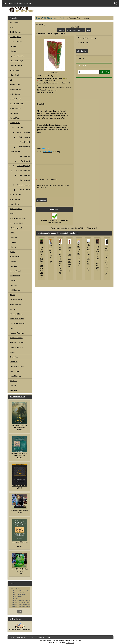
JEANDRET (70, 643)
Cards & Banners (15, 376)
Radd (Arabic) (20, 175)
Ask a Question (82, 51)
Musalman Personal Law (20, 503)
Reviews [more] (15, 619)
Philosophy (13, 51)
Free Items (13, 390)
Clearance (13, 386)
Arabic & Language (49, 18)
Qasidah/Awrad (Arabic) (20, 171)
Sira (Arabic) (61, 18)
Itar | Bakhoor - (15, 371)
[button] (116, 3)
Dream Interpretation (17, 319)
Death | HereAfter (16, 108)
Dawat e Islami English (17, 218)
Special (12, 637)
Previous (61, 30)
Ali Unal (20, 599)
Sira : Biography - (15, 37)
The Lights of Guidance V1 (20, 532)
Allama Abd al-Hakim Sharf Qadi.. (20, 603)
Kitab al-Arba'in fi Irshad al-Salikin (20, 562)
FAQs (49, 637)
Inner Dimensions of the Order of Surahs (20, 446)
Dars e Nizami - (15, 123)
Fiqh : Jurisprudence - (17, 56)
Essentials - (14, 362)
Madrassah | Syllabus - (17, 343)
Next (89, 30)
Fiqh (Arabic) (20, 161)
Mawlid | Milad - (15, 85)
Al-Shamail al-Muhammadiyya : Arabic (107, 258)
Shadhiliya (13, 266)
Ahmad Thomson (20, 593)
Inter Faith (13, 285)
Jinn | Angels (14, 113)
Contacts (41, 637)
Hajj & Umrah (14, 70)
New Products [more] (17, 397)
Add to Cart (105, 72)
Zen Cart (78, 640)
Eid (11, 80)
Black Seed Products (17, 367)
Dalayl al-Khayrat (15, 89)
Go (20, 612)
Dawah (12, 214)
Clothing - (13, 352)
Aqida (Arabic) (20, 156)
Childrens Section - (16, 338)
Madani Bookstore (59, 640)
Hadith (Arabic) (20, 147)
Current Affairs (15, 276)
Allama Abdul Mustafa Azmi (20, 607)
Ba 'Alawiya (13, 242)
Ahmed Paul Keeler (20, 595)
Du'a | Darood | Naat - (17, 104)
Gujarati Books (15, 199)
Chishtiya (13, 247)
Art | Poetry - (14, 309)
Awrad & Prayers (15, 99)
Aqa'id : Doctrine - (16, 42)
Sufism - (12, 233)
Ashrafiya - (13, 238)
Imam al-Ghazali (15, 271)
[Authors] (20, 598)
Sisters (12, 328)
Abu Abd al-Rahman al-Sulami (20, 591)
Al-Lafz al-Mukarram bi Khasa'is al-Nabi (88, 254)
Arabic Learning (20, 137)
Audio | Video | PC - (16, 347)
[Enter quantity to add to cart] (89, 72)
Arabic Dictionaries (20, 132)
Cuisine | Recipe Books (17, 324)
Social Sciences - (15, 290)
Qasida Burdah (15, 94)
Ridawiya (13, 261)
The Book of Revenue (20, 475)
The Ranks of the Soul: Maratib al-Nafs (20, 415)
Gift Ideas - (13, 381)
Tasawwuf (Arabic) (20, 166)
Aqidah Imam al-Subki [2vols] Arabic (60, 257)
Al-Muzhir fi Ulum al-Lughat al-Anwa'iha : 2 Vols (42, 259)
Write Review (42, 200)
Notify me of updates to (54, 219)
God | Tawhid (14, 22)
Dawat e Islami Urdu (16, 223)
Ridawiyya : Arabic (20, 185)
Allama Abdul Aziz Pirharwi (20, 605)
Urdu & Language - (16, 194)
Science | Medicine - (16, 300)
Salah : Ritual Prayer (16, 61)
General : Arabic (20, 190)
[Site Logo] (25, 10)
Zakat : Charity (15, 75)
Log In (28, 3)
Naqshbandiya (15, 257)
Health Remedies (15, 304)
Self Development (16, 228)
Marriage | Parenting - (17, 333)
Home (20, 3)
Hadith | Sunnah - (15, 32)
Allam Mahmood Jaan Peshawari (20, 601)
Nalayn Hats (14, 357)
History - (12, 295)
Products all (21, 637)
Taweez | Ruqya (15, 118)
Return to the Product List (75, 30)
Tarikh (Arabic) (20, 180)
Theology (13, 46)
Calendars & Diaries (16, 314)
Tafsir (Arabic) (20, 142)
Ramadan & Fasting (16, 65)
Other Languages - (16, 209)
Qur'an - (12, 27)
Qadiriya (12, 252)
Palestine (13, 281)
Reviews (31, 637)
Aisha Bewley (20, 597)
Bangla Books (14, 204)
